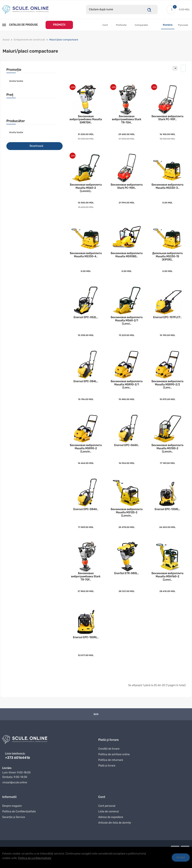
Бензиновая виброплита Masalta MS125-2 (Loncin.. (127, 520)
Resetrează (36, 146)
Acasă (6, 40)
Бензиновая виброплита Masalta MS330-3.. (167, 189)
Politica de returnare (111, 770)
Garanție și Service (14, 827)
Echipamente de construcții (29, 40)
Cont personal (107, 816)
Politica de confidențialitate (35, 858)
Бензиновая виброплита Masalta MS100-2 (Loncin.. (167, 455)
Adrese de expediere (111, 827)
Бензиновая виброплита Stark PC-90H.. (127, 189)
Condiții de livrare (109, 759)
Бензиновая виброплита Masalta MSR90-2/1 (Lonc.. (127, 390)
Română (168, 25)
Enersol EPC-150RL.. (86, 646)
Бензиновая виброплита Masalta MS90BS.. (127, 258)
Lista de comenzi (109, 822)
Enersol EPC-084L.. (86, 386)
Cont (105, 25)
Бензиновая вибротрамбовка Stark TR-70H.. (127, 121)
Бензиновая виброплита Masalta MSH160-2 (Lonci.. (167, 585)
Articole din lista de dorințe (115, 833)
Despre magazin (12, 816)
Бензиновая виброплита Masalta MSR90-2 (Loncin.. (86, 455)
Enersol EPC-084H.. (86, 516)
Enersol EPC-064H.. (127, 451)
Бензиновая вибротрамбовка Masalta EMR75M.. (86, 121)
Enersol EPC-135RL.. (168, 516)
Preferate (121, 25)
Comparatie (141, 25)
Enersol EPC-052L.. (86, 321)
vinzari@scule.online (15, 791)
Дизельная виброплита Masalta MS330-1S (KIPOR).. (167, 260)
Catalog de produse (20, 25)
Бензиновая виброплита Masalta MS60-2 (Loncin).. (86, 190)
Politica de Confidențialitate (19, 822)
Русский (183, 25)
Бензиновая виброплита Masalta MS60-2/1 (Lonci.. (127, 325)
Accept (181, 857)
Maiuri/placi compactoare (64, 40)
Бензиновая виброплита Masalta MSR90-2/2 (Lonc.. (167, 390)
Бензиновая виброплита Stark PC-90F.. (167, 119)
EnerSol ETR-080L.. (127, 581)
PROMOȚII (59, 25)
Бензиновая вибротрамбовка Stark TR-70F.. (86, 585)
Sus (96, 723)
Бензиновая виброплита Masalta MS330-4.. (86, 258)
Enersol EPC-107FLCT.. (167, 321)
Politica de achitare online (114, 765)
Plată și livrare (107, 776)
